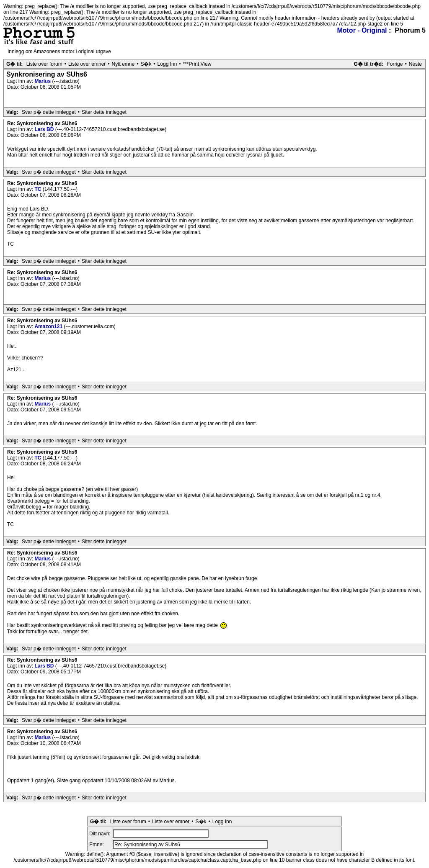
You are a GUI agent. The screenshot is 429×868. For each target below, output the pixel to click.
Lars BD (45, 129)
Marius (43, 81)
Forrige (395, 64)
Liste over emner (87, 64)
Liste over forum (44, 64)
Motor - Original (362, 30)
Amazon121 (49, 326)
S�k (146, 64)
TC (38, 189)
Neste (415, 64)
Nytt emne (123, 64)
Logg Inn (167, 64)
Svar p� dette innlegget (49, 112)
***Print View (197, 64)
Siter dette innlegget (104, 112)
